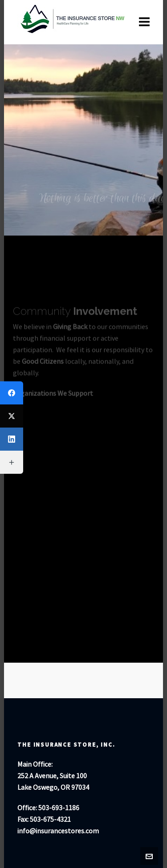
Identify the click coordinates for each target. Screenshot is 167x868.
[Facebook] (12, 393)
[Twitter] (12, 416)
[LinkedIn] (12, 439)
